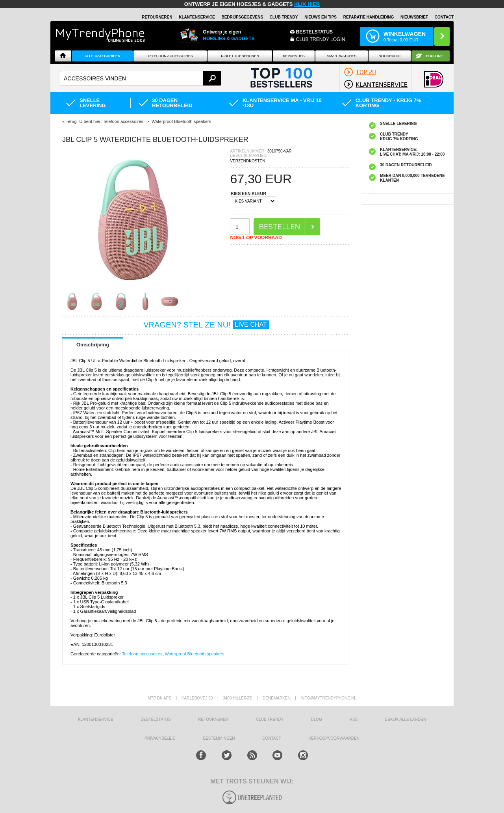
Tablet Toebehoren (240, 56)
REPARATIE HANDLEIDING (369, 17)
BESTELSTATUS (315, 32)
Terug (71, 121)
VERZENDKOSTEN (247, 161)
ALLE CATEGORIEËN (102, 56)
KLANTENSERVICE (197, 17)
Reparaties (294, 56)
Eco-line (435, 56)
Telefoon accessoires (142, 654)
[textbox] (141, 78)
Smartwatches (342, 56)
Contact (444, 17)
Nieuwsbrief (414, 17)
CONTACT (272, 738)
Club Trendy (284, 17)
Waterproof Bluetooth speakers (195, 654)
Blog (317, 719)
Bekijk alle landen (406, 719)
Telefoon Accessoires (170, 56)
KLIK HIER (307, 4)
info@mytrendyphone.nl (329, 698)
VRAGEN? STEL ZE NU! (206, 325)
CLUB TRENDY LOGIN (321, 39)
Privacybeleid (160, 738)
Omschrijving (93, 345)
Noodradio (390, 56)
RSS (353, 719)
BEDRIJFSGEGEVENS (242, 17)
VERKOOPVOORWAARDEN (334, 738)
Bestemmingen (219, 738)
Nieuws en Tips (321, 17)
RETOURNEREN (157, 17)
